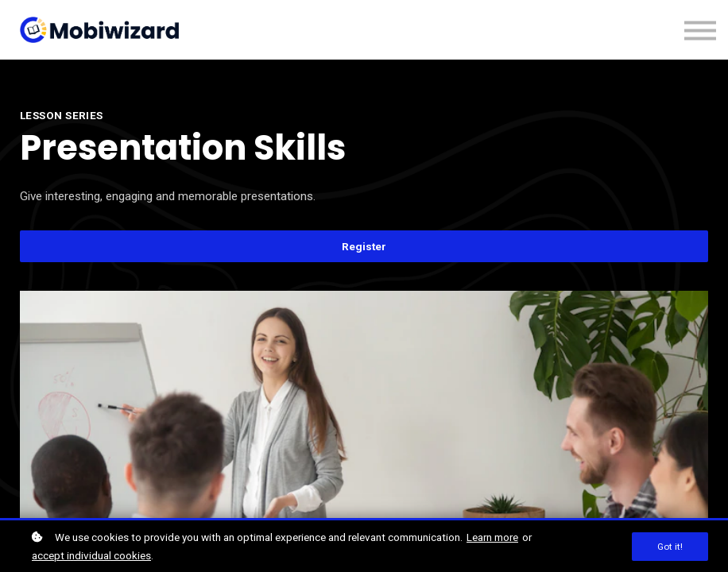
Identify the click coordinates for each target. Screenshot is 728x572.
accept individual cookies (91, 555)
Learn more (492, 537)
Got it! (670, 547)
